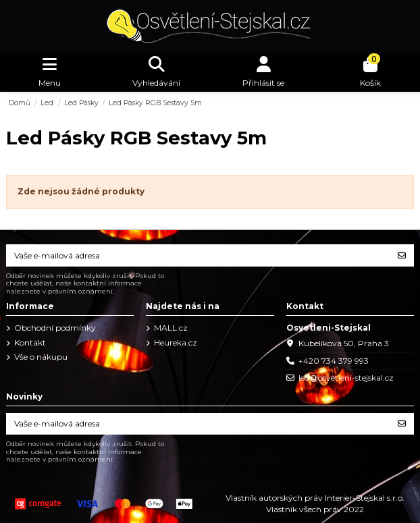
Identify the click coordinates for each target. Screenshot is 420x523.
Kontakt (30, 342)
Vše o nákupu (41, 357)
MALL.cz (171, 328)
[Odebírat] (402, 255)
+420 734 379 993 (334, 361)
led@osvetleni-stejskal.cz (346, 378)
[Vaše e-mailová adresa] (198, 255)
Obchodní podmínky (55, 328)
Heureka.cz (176, 342)
